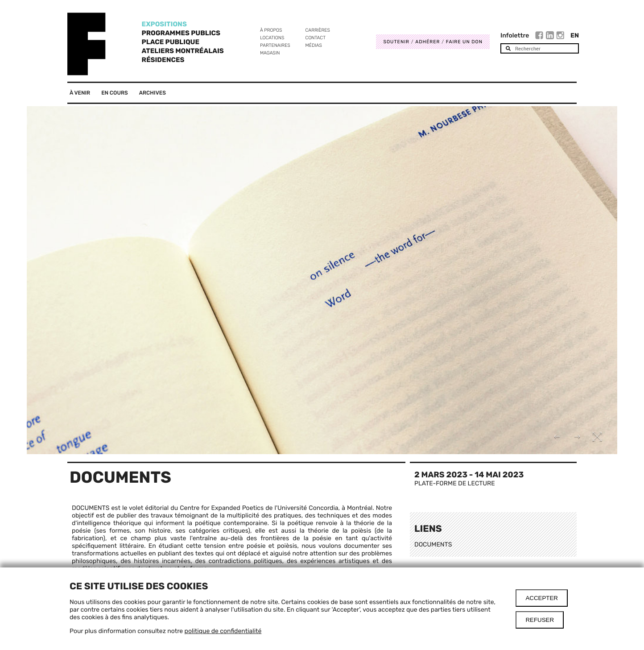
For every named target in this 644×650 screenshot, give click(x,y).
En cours (115, 93)
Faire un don (464, 42)
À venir (80, 93)
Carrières (318, 30)
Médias (314, 45)
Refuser (540, 620)
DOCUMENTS (433, 544)
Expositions (164, 24)
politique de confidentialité (223, 631)
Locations (272, 38)
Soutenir (396, 42)
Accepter (542, 598)
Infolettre (515, 35)
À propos (271, 30)
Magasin (270, 53)
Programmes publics (181, 33)
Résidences (163, 60)
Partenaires (275, 45)
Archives (153, 93)
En (575, 35)
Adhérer (427, 42)
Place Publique (171, 42)
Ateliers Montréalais (183, 51)
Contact (316, 38)
